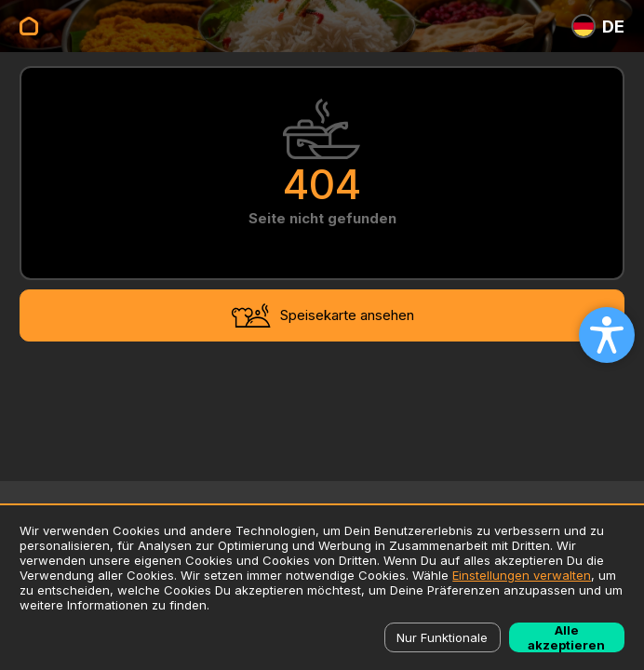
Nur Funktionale (442, 637)
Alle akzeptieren (566, 637)
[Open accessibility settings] (607, 335)
